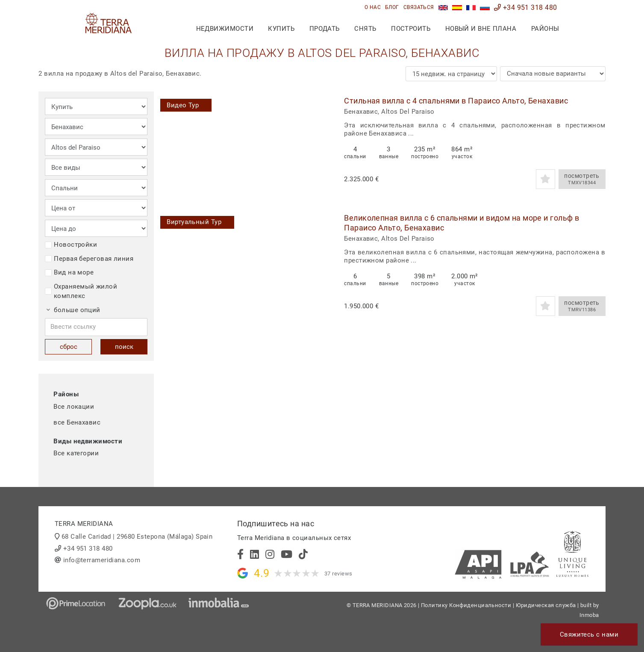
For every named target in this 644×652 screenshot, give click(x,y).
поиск (124, 347)
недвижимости (225, 29)
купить (281, 29)
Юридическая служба (546, 605)
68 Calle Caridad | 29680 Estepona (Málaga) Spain (137, 537)
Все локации (74, 407)
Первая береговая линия (89, 259)
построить (411, 29)
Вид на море (69, 272)
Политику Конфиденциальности (466, 605)
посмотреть (582, 179)
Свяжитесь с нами (589, 634)
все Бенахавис (77, 422)
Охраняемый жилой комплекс (81, 291)
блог (392, 7)
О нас (373, 7)
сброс (69, 347)
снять (365, 29)
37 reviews (338, 574)
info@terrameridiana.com (102, 560)
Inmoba (589, 615)
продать (325, 29)
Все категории (76, 453)
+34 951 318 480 (526, 7)
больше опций (74, 310)
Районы (545, 29)
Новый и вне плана (481, 29)
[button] (322, 142)
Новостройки (71, 245)
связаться (419, 7)
